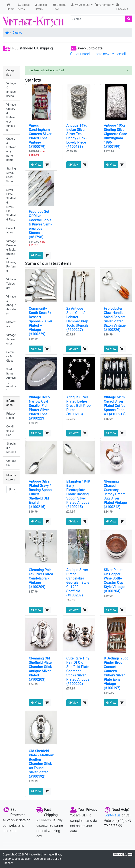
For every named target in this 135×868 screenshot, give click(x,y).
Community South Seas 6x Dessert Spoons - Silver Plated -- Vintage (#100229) (41, 321)
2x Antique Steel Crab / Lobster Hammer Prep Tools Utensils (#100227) (77, 319)
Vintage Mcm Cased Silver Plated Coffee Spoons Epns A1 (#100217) (115, 406)
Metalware (11, 324)
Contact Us (11, 463)
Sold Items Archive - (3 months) (11, 380)
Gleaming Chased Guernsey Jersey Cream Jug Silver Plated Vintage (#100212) (115, 494)
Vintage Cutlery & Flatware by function (11, 117)
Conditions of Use (11, 431)
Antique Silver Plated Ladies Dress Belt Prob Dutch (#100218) (78, 406)
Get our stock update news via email (98, 54)
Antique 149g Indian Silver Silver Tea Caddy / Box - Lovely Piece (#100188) (77, 136)
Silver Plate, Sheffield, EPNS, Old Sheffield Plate (11, 205)
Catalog (17, 33)
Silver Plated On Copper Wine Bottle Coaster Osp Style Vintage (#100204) (114, 580)
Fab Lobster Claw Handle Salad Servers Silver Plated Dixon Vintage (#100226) (115, 319)
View (36, 165)
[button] (81, 5)
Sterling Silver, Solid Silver (11, 175)
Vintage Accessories (11, 339)
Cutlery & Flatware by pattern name (11, 149)
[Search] (98, 19)
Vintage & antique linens (11, 90)
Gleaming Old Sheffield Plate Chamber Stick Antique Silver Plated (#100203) (40, 669)
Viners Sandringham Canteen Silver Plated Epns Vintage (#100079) (40, 136)
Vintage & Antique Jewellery (11, 305)
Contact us (112, 815)
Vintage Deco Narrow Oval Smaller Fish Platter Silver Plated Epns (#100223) (39, 408)
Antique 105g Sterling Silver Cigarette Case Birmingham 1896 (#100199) (115, 136)
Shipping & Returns (11, 448)
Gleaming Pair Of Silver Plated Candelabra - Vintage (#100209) (41, 578)
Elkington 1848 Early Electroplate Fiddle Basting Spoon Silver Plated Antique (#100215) (78, 494)
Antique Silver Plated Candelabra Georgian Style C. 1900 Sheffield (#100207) (78, 582)
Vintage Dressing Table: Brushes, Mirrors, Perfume (11, 256)
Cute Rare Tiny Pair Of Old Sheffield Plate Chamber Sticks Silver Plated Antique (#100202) (78, 671)
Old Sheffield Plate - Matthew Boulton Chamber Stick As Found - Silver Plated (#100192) (41, 764)
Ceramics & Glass (11, 356)
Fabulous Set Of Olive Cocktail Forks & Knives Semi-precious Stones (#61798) (41, 224)
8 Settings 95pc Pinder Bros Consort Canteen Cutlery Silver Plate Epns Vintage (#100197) (116, 673)
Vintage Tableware (11, 284)
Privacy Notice (11, 416)
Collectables (11, 230)
